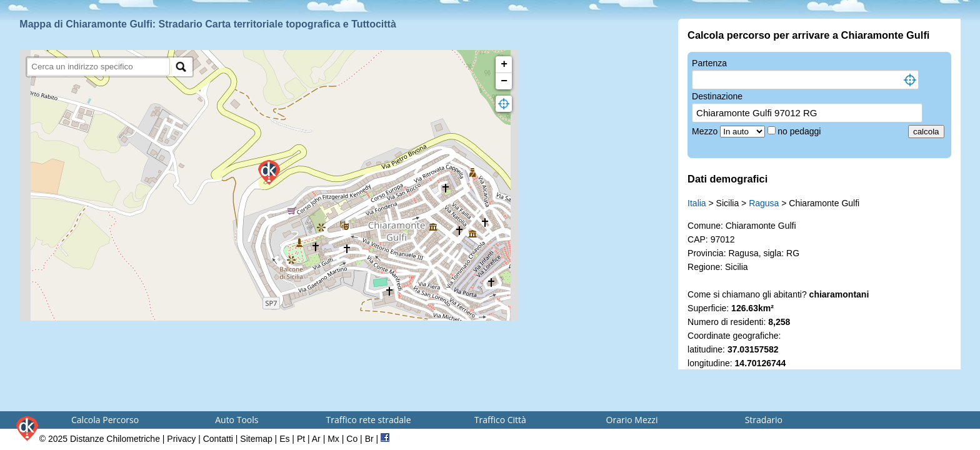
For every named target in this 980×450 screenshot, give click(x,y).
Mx (333, 439)
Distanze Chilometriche (115, 439)
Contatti (218, 439)
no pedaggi (800, 131)
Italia (697, 203)
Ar (316, 439)
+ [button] (504, 64)
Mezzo (706, 131)
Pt (301, 439)
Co (352, 439)
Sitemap (256, 439)
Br (369, 439)
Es (284, 439)
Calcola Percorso (105, 420)
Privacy (181, 439)
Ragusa (764, 203)
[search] (98, 67)
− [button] (504, 81)
